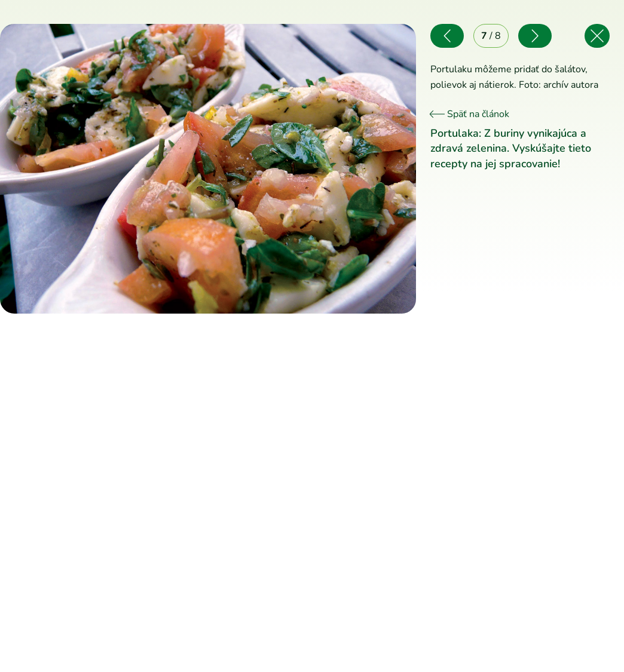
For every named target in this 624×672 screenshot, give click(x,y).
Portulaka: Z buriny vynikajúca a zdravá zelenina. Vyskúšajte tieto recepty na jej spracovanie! (511, 148)
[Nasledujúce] (312, 169)
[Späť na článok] (597, 36)
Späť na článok (470, 114)
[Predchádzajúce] (104, 169)
